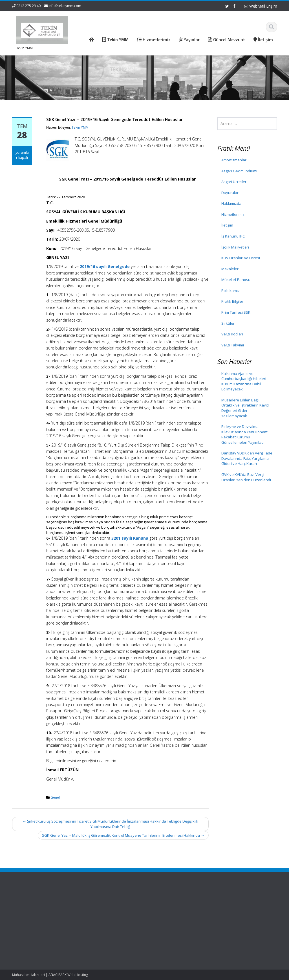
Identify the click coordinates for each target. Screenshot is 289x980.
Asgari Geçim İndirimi (239, 171)
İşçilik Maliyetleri (235, 247)
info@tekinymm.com (65, 6)
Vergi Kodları (232, 334)
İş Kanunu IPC (233, 236)
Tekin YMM (80, 127)
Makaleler (230, 269)
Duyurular (230, 193)
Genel (55, 797)
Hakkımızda (231, 203)
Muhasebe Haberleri (28, 975)
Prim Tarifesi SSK (236, 312)
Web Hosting (78, 975)
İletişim (227, 225)
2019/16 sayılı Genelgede (105, 266)
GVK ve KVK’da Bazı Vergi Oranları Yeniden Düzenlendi (246, 477)
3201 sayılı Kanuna (130, 538)
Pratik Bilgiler (232, 301)
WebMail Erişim (261, 6)
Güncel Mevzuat (101, 919)
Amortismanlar (234, 160)
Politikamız (230, 291)
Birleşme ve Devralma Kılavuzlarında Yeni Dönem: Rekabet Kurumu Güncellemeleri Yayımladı (245, 434)
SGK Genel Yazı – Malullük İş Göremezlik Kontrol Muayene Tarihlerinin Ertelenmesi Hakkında (123, 835)
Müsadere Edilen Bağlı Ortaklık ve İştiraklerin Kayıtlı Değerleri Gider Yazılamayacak (245, 408)
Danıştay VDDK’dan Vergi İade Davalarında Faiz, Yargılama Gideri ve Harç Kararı (247, 458)
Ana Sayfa (96, 903)
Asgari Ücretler (234, 182)
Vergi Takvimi (233, 345)
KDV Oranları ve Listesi (241, 258)
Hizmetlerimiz (233, 214)
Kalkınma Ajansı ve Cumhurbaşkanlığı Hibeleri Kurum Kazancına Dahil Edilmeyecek (244, 381)
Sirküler (228, 323)
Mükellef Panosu (236, 280)
